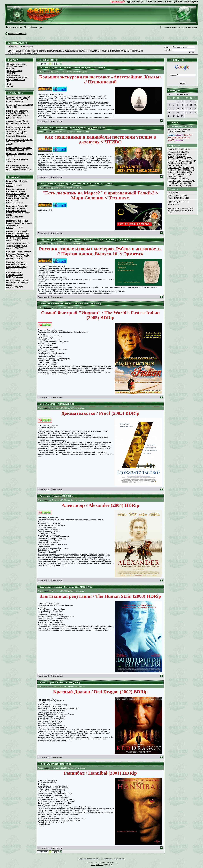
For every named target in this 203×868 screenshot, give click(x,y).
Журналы (131, 1)
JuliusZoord (173, 172)
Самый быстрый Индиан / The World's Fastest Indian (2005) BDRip (71, 303)
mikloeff (47, 72)
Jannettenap (187, 161)
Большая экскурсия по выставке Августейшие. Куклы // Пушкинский (17, 168)
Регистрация (37, 27)
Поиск (148, 1)
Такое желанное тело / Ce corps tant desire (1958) (18, 245)
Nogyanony (173, 161)
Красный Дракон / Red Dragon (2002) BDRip (60, 682)
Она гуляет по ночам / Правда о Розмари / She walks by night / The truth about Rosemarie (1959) (18, 235)
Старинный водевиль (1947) (20, 105)
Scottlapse (172, 163)
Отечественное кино (17, 64)
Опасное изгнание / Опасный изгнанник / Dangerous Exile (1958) (17, 264)
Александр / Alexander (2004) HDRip (56, 496)
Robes (180, 157)
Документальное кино (18, 77)
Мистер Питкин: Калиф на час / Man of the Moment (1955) (18, 283)
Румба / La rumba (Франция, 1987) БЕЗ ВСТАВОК (19, 141)
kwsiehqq (187, 168)
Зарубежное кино (15, 66)
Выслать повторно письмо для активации (178, 27)
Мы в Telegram (191, 1)
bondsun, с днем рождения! (19, 154)
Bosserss (185, 163)
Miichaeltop (173, 170)
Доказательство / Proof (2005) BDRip (17, 122)
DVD (9, 84)
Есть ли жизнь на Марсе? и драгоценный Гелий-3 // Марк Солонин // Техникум (77, 184)
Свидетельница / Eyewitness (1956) (14, 274)
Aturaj (170, 154)
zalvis (170, 157)
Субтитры (178, 1)
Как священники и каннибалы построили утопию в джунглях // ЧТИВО (73, 128)
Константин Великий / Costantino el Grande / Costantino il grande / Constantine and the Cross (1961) (18, 211)
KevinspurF (187, 170)
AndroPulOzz (174, 177)
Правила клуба (118, 1)
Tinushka (172, 159)
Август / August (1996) (16, 159)
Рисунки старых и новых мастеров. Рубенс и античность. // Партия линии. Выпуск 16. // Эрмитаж (18, 132)
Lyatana (181, 154)
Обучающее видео (16, 80)
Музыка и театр (15, 71)
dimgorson (184, 159)
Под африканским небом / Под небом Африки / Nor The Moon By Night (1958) (18, 254)
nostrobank (173, 181)
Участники (157, 1)
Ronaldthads (173, 185)
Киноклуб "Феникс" (17, 34)
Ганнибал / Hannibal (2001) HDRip (55, 764)
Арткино (11, 68)
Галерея (167, 1)
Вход (27, 27)
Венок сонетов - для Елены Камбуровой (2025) (19, 149)
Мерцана (172, 152)
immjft (186, 185)
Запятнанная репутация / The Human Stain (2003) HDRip (18, 99)
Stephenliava (173, 165)
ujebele (185, 172)
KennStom (183, 183)
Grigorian (181, 152)
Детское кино (14, 75)
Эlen (189, 157)
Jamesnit (185, 174)
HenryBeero (173, 168)
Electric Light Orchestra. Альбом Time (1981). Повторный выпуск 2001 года (18, 114)
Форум (140, 1)
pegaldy (171, 183)
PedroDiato (187, 181)
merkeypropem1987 (176, 179)
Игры (10, 82)
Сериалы (12, 73)
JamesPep (172, 174)
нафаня (10, 186)
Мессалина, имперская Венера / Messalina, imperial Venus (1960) (19, 223)
